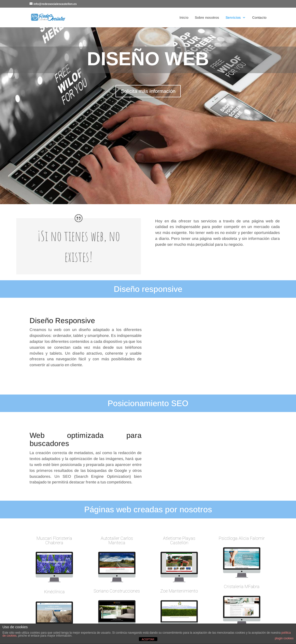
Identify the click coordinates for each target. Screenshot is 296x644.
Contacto (259, 18)
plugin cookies (284, 638)
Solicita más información (148, 91)
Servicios (233, 18)
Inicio (184, 18)
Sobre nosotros (207, 18)
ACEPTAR (148, 639)
